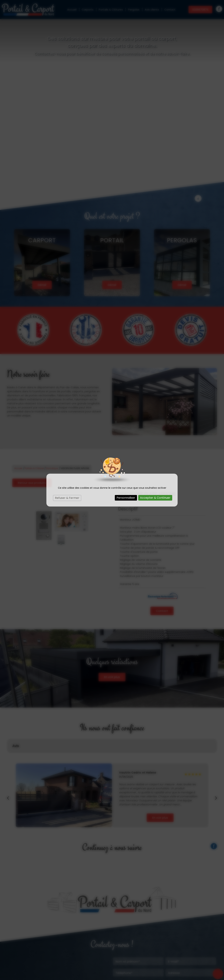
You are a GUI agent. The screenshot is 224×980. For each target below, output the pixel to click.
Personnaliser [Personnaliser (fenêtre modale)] (126, 498)
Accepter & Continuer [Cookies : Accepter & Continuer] (155, 498)
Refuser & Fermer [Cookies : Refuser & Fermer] (67, 498)
